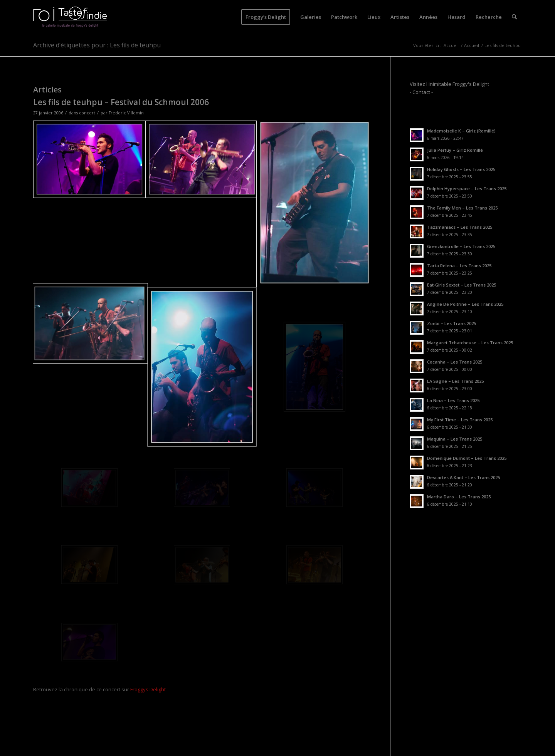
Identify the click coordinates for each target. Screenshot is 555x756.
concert (87, 113)
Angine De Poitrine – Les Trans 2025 (465, 304)
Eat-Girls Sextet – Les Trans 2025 (462, 285)
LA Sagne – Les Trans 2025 (455, 381)
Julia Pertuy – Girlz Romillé (455, 150)
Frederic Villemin (126, 113)
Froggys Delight (148, 689)
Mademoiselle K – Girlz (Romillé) (461, 131)
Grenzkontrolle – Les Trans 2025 (461, 246)
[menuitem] (266, 17)
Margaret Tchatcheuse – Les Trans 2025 (470, 343)
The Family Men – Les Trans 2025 (462, 208)
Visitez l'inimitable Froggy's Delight (449, 84)
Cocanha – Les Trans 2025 (455, 362)
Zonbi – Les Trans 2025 (452, 323)
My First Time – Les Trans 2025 (460, 420)
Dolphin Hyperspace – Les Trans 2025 (467, 189)
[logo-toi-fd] (70, 17)
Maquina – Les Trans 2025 (455, 439)
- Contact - (421, 92)
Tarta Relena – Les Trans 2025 (459, 266)
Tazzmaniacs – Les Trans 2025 (460, 227)
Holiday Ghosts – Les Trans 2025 (461, 169)
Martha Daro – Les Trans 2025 (459, 497)
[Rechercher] (514, 17)
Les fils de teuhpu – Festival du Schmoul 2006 (121, 102)
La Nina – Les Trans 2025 (453, 400)
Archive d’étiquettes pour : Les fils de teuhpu (97, 45)
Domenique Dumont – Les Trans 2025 (467, 458)
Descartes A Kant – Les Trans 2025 (463, 477)
